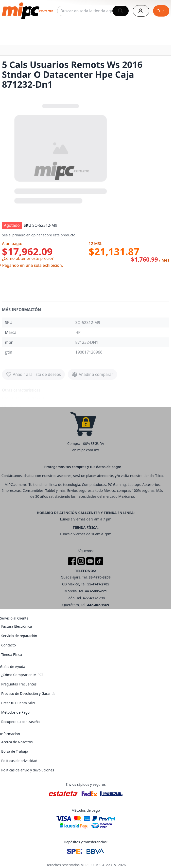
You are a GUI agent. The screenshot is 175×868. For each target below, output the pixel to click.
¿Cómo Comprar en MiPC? (22, 675)
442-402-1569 (98, 605)
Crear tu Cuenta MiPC (19, 703)
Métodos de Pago (15, 712)
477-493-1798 (94, 598)
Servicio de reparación (19, 636)
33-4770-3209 (99, 577)
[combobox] (93, 11)
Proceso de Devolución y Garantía (28, 693)
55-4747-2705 (98, 584)
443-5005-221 (96, 591)
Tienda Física (12, 654)
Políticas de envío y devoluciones (28, 770)
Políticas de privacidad (19, 761)
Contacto (9, 645)
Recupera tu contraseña (20, 722)
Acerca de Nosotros (17, 742)
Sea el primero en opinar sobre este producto (39, 235)
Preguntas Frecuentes (19, 684)
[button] (61, 153)
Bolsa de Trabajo (15, 751)
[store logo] (27, 11)
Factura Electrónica (17, 626)
